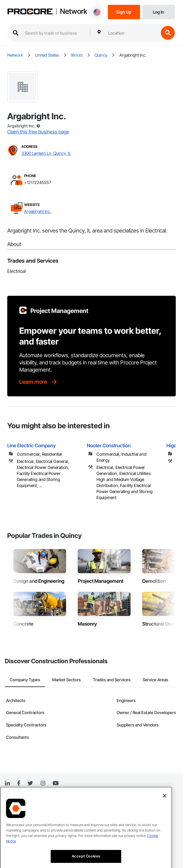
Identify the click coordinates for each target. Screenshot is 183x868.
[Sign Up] (124, 12)
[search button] (168, 33)
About (14, 244)
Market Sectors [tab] (66, 680)
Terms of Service (19, 820)
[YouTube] (55, 783)
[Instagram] (43, 784)
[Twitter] (30, 783)
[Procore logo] (30, 12)
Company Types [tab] (25, 680)
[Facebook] (19, 784)
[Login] (158, 12)
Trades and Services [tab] (112, 680)
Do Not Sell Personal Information (31, 831)
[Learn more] (39, 382)
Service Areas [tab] (155, 680)
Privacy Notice (17, 808)
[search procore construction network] (54, 33)
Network (74, 11)
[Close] (165, 842)
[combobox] (132, 33)
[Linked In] (7, 783)
